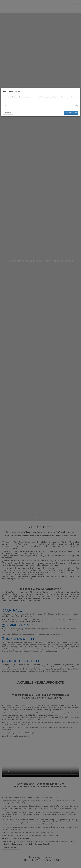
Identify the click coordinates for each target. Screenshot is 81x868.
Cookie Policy (12, 99)
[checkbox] (77, 106)
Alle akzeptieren (71, 113)
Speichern (8, 113)
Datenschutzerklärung (68, 97)
